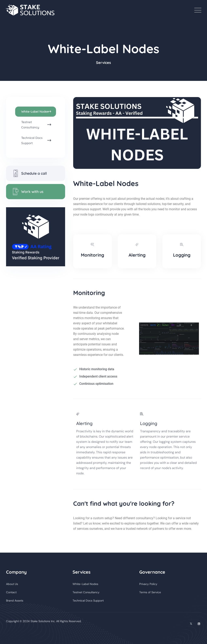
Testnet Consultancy (30, 125)
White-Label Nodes (35, 112)
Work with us (28, 192)
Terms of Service (150, 592)
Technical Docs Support (32, 140)
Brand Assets (15, 601)
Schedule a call (30, 173)
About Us (12, 584)
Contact (11, 592)
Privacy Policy (148, 584)
